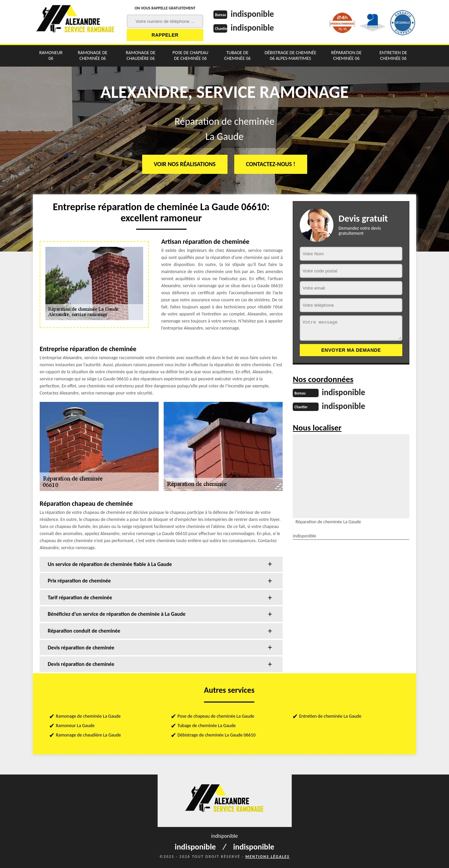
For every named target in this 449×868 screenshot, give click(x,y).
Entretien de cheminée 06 (393, 55)
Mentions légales (268, 857)
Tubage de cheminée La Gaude (207, 726)
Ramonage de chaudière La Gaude (88, 735)
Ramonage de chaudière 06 (140, 55)
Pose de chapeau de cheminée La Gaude (216, 716)
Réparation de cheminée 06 (346, 55)
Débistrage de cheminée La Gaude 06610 (216, 735)
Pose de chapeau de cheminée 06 (190, 55)
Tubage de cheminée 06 (237, 55)
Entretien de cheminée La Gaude (330, 716)
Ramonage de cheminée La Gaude (88, 716)
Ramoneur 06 (51, 55)
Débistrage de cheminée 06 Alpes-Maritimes (290, 55)
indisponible (253, 14)
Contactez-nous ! (271, 164)
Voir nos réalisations (185, 164)
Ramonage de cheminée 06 (92, 55)
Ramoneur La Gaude (75, 726)
